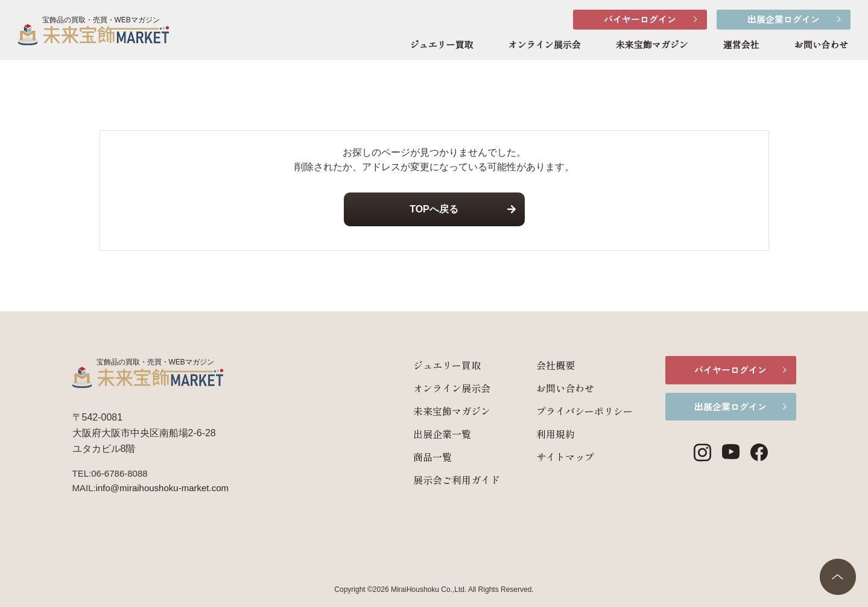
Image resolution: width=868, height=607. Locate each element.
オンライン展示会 (544, 45)
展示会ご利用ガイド (443, 480)
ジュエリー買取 (441, 45)
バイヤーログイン (640, 19)
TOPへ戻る (434, 209)
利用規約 (542, 434)
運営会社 (741, 45)
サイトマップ (551, 457)
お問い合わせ (821, 45)
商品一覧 (419, 457)
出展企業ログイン (784, 19)
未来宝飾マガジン (651, 45)
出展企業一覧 (428, 434)
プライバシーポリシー (571, 411)
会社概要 (542, 365)
